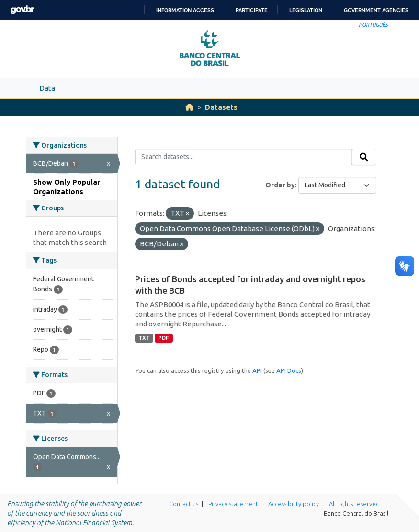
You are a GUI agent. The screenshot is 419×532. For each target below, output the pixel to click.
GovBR (23, 10)
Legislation (306, 10)
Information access (185, 10)
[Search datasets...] (243, 157)
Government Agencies (376, 10)
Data (47, 88)
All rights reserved (354, 504)
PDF (164, 338)
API (257, 370)
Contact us (184, 504)
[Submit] (364, 157)
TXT (144, 338)
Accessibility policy (294, 504)
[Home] (189, 107)
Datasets (221, 107)
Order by (280, 185)
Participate (252, 10)
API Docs (289, 370)
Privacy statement (233, 504)
